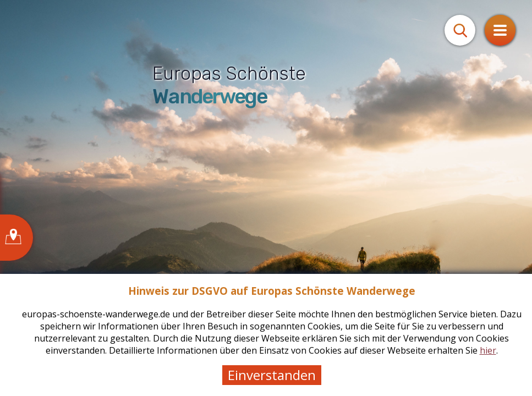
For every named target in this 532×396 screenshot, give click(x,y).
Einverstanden (272, 375)
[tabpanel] (266, 198)
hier (488, 350)
